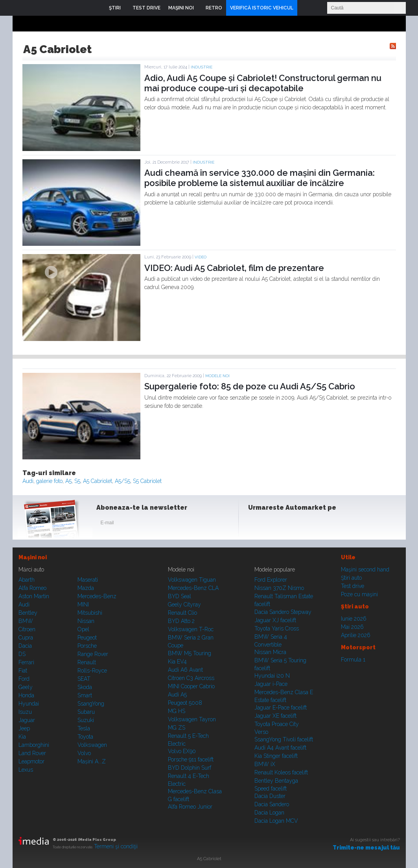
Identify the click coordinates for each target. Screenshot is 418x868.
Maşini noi (33, 557)
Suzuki (86, 720)
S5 (77, 481)
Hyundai (29, 704)
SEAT (84, 679)
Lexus (26, 770)
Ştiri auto (351, 578)
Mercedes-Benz (97, 596)
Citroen (27, 629)
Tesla (84, 728)
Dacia (25, 646)
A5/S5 (122, 481)
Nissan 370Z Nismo (279, 588)
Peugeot (87, 638)
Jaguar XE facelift (275, 716)
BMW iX (265, 764)
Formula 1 (353, 660)
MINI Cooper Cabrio (191, 686)
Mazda (86, 588)
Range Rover (93, 654)
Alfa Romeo (32, 588)
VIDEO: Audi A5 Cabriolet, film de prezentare (234, 268)
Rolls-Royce (92, 671)
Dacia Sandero (272, 804)
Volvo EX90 (182, 751)
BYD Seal (180, 596)
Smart (85, 695)
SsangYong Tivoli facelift (284, 739)
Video (201, 257)
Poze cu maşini (359, 594)
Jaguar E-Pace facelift (281, 708)
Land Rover (32, 753)
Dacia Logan (269, 813)
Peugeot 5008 (185, 703)
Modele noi (217, 376)
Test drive (353, 586)
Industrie (202, 67)
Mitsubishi (90, 613)
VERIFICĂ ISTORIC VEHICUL (262, 8)
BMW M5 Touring (190, 653)
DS (22, 654)
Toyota (85, 737)
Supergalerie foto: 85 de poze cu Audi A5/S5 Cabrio (250, 386)
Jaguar (27, 720)
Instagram (275, 524)
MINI (83, 604)
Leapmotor (31, 761)
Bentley (28, 613)
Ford (24, 679)
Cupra (26, 638)
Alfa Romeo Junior (190, 807)
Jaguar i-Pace (271, 684)
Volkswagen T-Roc (191, 629)
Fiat (23, 671)
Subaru (86, 712)
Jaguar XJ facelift (275, 620)
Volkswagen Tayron (192, 719)
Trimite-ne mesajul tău (366, 848)
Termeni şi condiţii (116, 846)
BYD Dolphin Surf (190, 768)
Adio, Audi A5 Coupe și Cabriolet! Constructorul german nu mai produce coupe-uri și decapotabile (263, 83)
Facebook (256, 524)
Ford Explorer (271, 580)
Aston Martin (34, 596)
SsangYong (91, 704)
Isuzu (25, 712)
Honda (26, 695)
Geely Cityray (184, 604)
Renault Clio (182, 613)
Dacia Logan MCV (276, 821)
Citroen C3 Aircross (191, 678)
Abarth (27, 580)
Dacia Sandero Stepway (283, 612)
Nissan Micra (270, 652)
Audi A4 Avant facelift (280, 748)
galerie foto (49, 481)
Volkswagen (92, 745)
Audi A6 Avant (185, 670)
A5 (68, 481)
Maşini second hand (365, 569)
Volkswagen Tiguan (192, 580)
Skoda (85, 687)
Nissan (86, 621)
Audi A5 (177, 695)
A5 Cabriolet (98, 481)
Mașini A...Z (92, 761)
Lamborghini (34, 745)
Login (305, 8)
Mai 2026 (352, 627)
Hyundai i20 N (272, 676)
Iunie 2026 (354, 619)
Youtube (295, 524)
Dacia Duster (270, 796)
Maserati (88, 580)
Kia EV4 (177, 662)
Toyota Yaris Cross (277, 628)
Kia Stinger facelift (276, 756)
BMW (26, 621)
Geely (26, 687)
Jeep (24, 728)
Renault (87, 662)
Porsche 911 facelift (191, 759)
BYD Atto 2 (181, 621)
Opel (83, 629)
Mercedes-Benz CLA (193, 588)
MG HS (177, 711)
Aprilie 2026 (356, 635)
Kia (22, 737)
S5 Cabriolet (147, 481)
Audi (28, 481)
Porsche (87, 646)
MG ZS (177, 728)
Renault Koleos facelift (281, 772)
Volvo (84, 753)
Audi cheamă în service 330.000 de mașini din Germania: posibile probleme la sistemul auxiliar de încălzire (260, 178)
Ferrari (26, 662)
